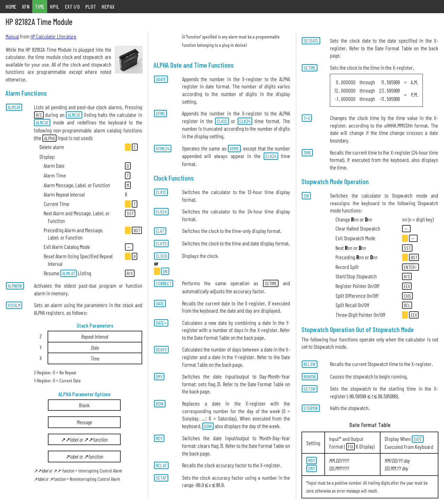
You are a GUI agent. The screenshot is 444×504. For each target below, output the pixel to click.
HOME (11, 6)
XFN (26, 6)
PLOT (91, 6)
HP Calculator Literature (53, 36)
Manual (12, 36)
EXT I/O (72, 6)
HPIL (55, 6)
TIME (40, 6)
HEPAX (108, 6)
